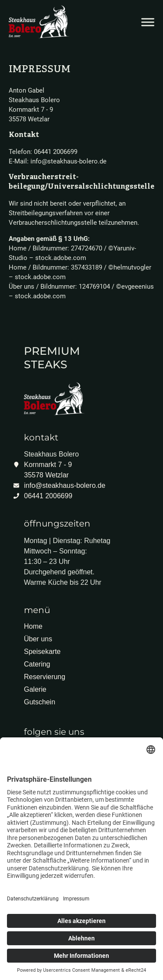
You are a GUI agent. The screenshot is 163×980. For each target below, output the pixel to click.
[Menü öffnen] (148, 22)
